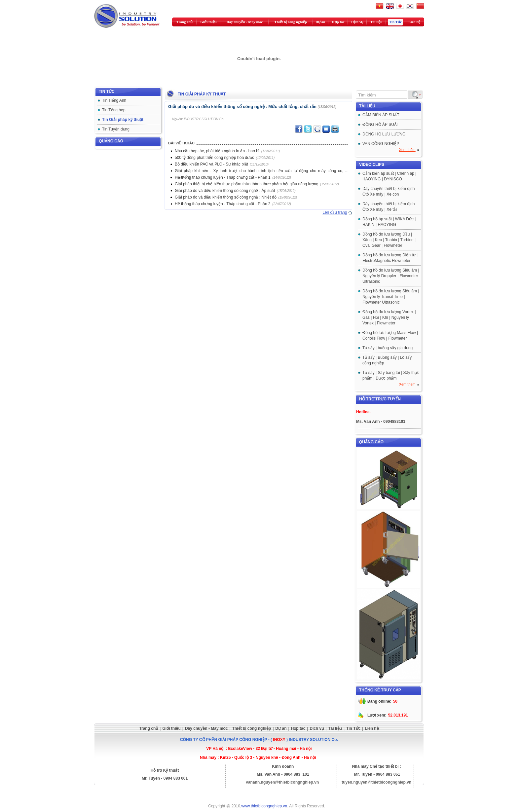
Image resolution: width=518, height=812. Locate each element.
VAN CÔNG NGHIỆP (381, 144)
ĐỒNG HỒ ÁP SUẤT (381, 125)
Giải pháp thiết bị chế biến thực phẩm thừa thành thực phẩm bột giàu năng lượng (247, 184)
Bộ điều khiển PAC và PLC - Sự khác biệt (211, 164)
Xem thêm (407, 150)
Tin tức (107, 92)
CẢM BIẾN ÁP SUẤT (381, 115)
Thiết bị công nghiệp (290, 22)
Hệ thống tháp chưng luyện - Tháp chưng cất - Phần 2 (223, 204)
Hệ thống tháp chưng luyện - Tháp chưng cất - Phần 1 (223, 177)
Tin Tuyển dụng (116, 129)
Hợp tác (338, 22)
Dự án (320, 22)
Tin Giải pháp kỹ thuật (123, 120)
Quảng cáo (111, 141)
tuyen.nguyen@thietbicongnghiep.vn (376, 782)
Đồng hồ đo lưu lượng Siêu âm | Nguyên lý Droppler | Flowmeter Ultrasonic (391, 276)
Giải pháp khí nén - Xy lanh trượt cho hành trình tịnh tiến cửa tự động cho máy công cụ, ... (262, 171)
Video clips (372, 165)
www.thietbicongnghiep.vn (264, 806)
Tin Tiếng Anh (114, 100)
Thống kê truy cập (380, 690)
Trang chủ (185, 22)
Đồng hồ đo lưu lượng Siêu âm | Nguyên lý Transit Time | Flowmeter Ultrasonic (391, 297)
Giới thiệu (209, 22)
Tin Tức (395, 22)
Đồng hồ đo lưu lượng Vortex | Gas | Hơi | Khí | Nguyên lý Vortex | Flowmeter (389, 317)
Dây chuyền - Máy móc (245, 22)
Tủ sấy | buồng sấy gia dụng (388, 348)
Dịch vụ (357, 22)
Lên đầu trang (335, 212)
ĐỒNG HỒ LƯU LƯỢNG (384, 134)
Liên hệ (414, 22)
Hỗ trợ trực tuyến (380, 399)
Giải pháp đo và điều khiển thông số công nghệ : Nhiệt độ (226, 197)
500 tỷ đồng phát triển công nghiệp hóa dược (214, 158)
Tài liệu (376, 22)
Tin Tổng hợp (114, 110)
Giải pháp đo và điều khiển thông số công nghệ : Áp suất (225, 191)
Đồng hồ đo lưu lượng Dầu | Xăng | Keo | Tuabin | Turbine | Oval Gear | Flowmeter (389, 240)
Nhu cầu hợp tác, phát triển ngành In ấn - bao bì (217, 151)
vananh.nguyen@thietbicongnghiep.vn (282, 782)
